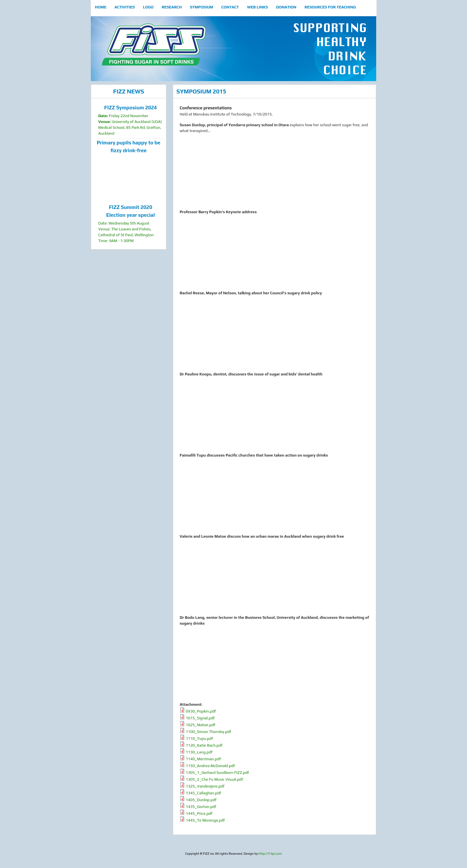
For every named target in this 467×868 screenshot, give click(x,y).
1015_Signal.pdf (200, 718)
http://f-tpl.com (270, 854)
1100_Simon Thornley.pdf (209, 732)
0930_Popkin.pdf (201, 711)
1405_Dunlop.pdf (201, 800)
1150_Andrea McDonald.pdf (210, 766)
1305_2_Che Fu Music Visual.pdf (214, 779)
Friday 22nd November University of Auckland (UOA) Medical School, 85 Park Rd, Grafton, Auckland (131, 120)
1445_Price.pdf (199, 813)
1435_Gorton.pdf (201, 807)
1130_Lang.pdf (199, 752)
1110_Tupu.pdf (199, 739)
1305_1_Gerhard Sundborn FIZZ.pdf (217, 773)
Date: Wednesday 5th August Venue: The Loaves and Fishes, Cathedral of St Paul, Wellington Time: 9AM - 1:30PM (131, 223)
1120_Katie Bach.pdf (204, 745)
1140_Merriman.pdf (203, 759)
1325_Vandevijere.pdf (205, 786)
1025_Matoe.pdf (201, 725)
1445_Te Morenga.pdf (205, 820)
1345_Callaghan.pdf (204, 793)
